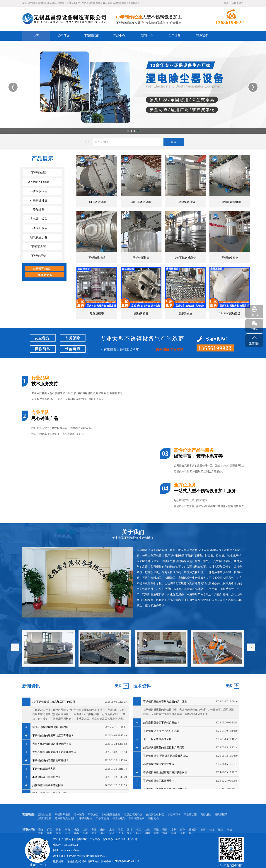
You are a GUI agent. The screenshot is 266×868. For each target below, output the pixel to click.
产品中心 (119, 36)
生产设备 (175, 36)
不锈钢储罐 (91, 36)
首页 (36, 36)
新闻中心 (147, 36)
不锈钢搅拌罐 (239, 258)
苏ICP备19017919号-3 (127, 861)
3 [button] (135, 131)
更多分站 (228, 3)
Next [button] (253, 87)
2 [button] (131, 131)
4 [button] (138, 131)
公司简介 (64, 36)
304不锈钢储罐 (239, 202)
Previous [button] (13, 87)
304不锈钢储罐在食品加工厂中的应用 (54, 782)
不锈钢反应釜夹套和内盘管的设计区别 (165, 778)
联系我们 (239, 3)
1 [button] (128, 131)
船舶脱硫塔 (239, 313)
